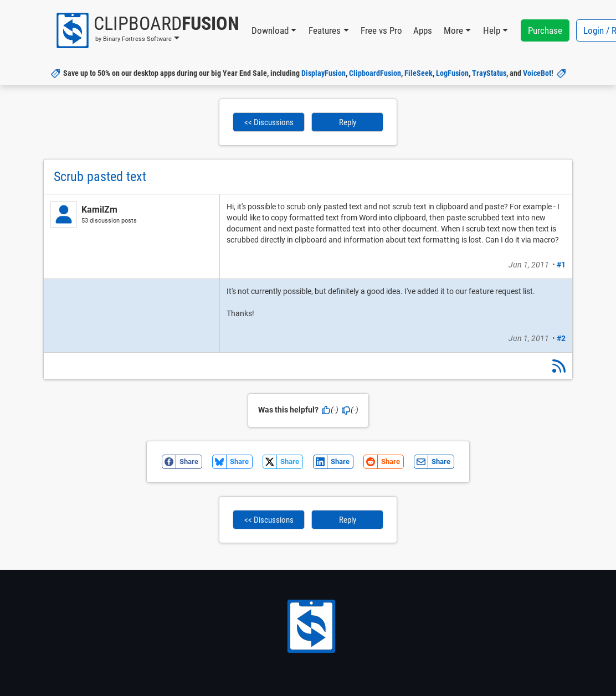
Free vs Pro (381, 30)
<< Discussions (269, 122)
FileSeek (419, 73)
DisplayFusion (324, 73)
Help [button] (492, 30)
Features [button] (325, 30)
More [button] (453, 30)
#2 (561, 338)
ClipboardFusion (375, 73)
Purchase (545, 30)
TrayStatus (489, 73)
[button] (147, 30)
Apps (423, 30)
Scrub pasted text (100, 177)
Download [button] (270, 30)
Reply (348, 122)
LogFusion (452, 73)
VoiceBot (537, 73)
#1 (561, 265)
